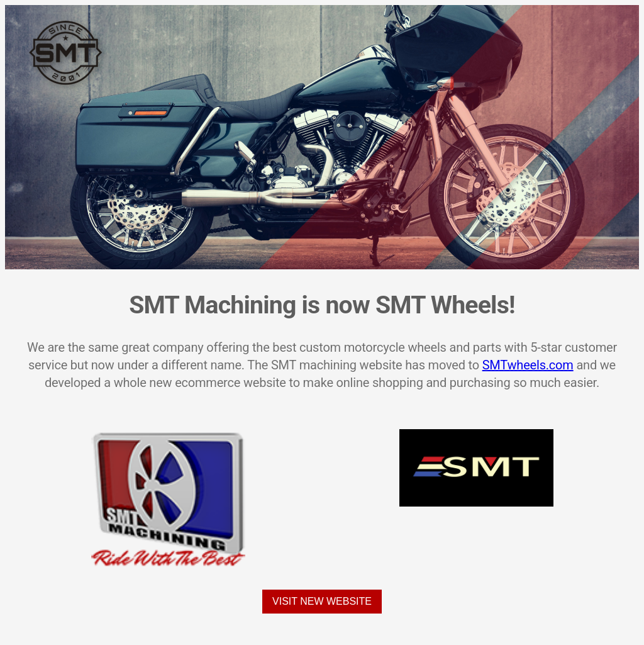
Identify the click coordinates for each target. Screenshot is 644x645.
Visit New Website (322, 601)
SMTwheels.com (528, 365)
